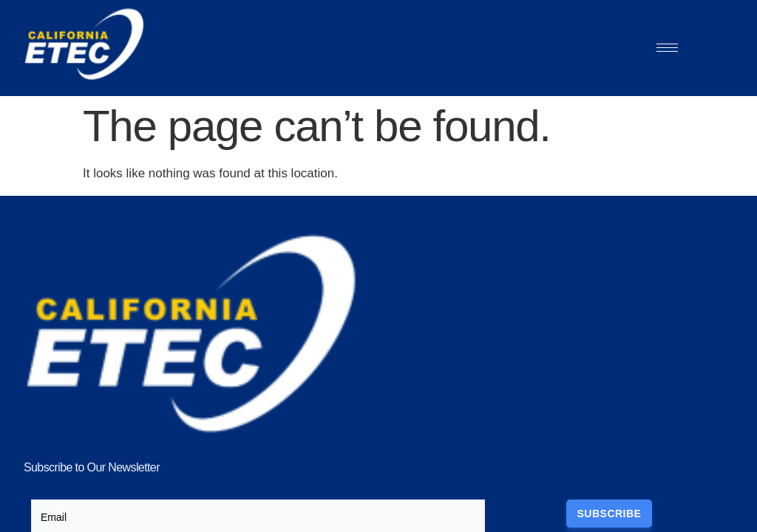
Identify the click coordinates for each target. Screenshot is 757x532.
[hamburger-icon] (667, 48)
